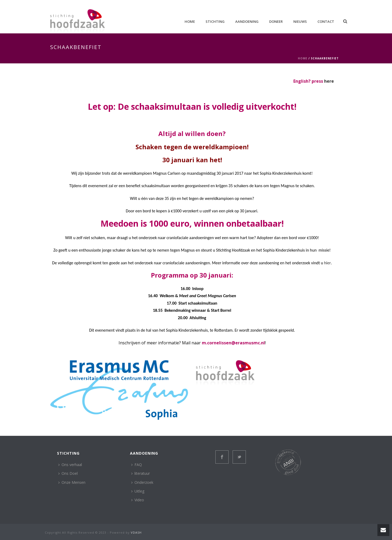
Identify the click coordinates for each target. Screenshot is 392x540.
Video (138, 500)
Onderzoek (142, 482)
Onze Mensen (72, 482)
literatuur (141, 473)
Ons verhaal (70, 465)
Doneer (276, 21)
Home (190, 21)
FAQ (137, 465)
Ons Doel (68, 473)
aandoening (247, 21)
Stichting (215, 21)
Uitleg (138, 491)
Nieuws (300, 21)
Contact (326, 21)
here (329, 81)
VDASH (136, 532)
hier (328, 263)
